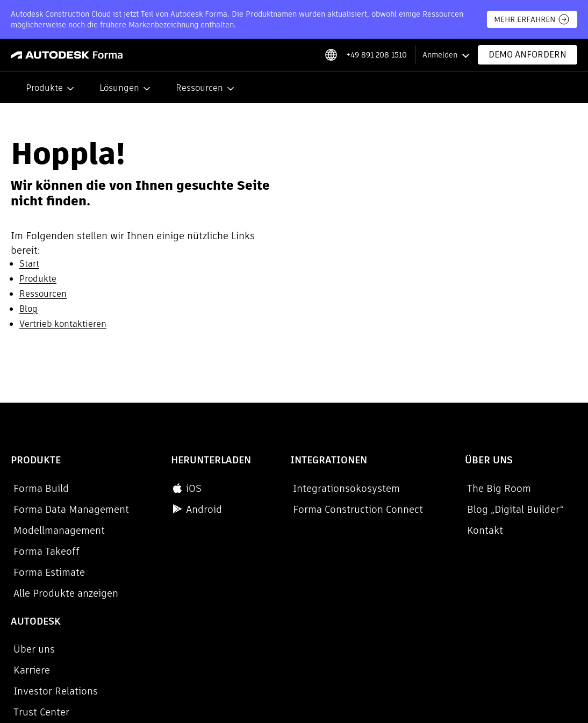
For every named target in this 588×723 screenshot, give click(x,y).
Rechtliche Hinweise (300, 661)
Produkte (44, 88)
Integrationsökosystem (290, 488)
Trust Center (521, 551)
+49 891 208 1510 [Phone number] (377, 55)
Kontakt (399, 530)
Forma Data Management (69, 509)
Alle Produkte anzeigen (63, 593)
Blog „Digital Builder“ (429, 509)
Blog (28, 309)
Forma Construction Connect (302, 509)
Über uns (514, 488)
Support (511, 572)
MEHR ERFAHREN (532, 19)
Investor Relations (535, 530)
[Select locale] (331, 55)
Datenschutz (32, 648)
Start (29, 264)
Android (166, 509)
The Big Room (413, 488)
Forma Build (38, 488)
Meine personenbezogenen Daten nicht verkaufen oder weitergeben (184, 648)
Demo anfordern (528, 55)
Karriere (511, 509)
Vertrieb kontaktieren (63, 324)
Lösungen (119, 88)
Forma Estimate (46, 572)
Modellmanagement (56, 530)
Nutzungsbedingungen (216, 661)
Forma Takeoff (44, 551)
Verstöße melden (136, 661)
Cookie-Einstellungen (58, 661)
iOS (156, 488)
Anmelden (440, 55)
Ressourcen (199, 88)
